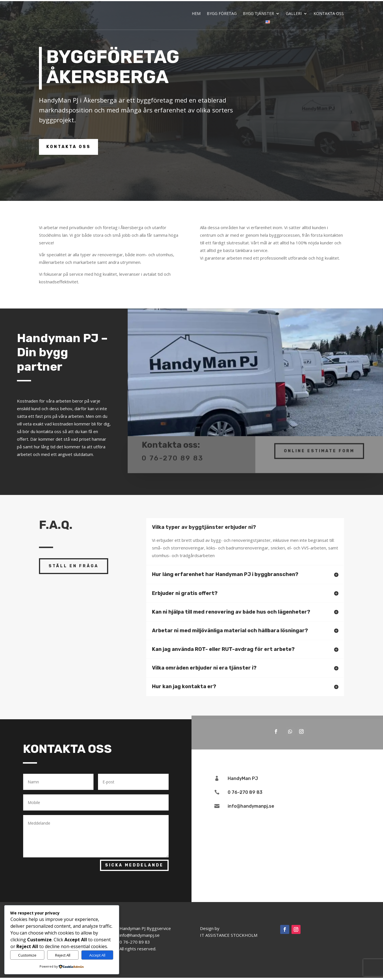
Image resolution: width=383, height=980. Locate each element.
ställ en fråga (74, 568)
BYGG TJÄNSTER (258, 14)
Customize (27, 955)
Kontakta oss (68, 149)
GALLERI (294, 14)
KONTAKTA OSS (329, 14)
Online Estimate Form (319, 449)
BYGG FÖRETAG (222, 14)
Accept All (97, 955)
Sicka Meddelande (134, 867)
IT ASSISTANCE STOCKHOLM (229, 937)
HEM (196, 14)
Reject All (63, 955)
